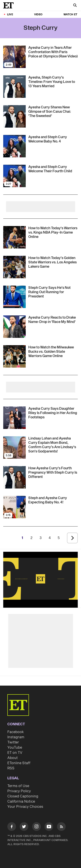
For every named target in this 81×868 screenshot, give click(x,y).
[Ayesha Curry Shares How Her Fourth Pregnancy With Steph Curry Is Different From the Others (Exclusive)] (53, 473)
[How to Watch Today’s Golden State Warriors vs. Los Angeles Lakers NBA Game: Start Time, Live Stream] (53, 262)
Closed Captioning (23, 796)
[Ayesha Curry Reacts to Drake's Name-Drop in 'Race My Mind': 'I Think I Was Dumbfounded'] (53, 320)
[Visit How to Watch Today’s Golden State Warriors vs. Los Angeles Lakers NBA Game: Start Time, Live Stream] (14, 267)
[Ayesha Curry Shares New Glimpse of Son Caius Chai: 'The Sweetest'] (53, 112)
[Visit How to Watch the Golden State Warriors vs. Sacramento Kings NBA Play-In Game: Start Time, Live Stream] (14, 237)
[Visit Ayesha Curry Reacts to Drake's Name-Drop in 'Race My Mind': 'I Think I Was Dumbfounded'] (14, 327)
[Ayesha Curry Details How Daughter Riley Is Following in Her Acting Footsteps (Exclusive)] (53, 413)
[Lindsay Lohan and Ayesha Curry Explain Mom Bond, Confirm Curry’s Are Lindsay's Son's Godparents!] (53, 445)
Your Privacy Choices (25, 807)
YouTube (15, 748)
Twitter (13, 742)
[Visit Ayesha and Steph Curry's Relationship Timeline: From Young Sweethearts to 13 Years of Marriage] (14, 87)
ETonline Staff (19, 763)
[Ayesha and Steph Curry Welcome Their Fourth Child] (53, 169)
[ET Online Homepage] (10, 5)
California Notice (21, 802)
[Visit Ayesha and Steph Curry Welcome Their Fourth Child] (14, 176)
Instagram (16, 737)
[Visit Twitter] (24, 827)
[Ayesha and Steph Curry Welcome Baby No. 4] (53, 139)
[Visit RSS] (61, 827)
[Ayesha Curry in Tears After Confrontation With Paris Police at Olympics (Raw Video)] (53, 52)
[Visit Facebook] (12, 827)
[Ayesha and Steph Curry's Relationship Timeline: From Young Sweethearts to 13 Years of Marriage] (53, 82)
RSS (11, 768)
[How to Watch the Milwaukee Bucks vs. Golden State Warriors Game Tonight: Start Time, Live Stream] (53, 352)
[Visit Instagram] (37, 827)
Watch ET (70, 15)
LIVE (10, 15)
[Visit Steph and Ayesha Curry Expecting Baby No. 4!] (14, 507)
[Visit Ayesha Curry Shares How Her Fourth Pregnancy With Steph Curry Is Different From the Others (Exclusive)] (14, 477)
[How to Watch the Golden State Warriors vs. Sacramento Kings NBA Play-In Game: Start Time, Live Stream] (53, 232)
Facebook (16, 732)
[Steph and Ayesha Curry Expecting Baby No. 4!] (53, 500)
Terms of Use (18, 786)
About (13, 758)
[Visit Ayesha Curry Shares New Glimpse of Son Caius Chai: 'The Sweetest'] (14, 116)
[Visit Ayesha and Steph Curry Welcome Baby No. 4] (14, 146)
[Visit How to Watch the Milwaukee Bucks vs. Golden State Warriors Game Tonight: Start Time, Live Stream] (14, 356)
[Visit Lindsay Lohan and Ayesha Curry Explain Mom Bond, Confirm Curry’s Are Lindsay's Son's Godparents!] (14, 447)
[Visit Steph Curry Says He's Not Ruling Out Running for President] (14, 297)
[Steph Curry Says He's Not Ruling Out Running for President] (53, 292)
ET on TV (15, 753)
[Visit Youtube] (49, 827)
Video (38, 15)
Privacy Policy (19, 791)
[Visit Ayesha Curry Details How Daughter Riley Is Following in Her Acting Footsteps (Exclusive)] (14, 418)
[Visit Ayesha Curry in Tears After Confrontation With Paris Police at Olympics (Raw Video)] (14, 57)
